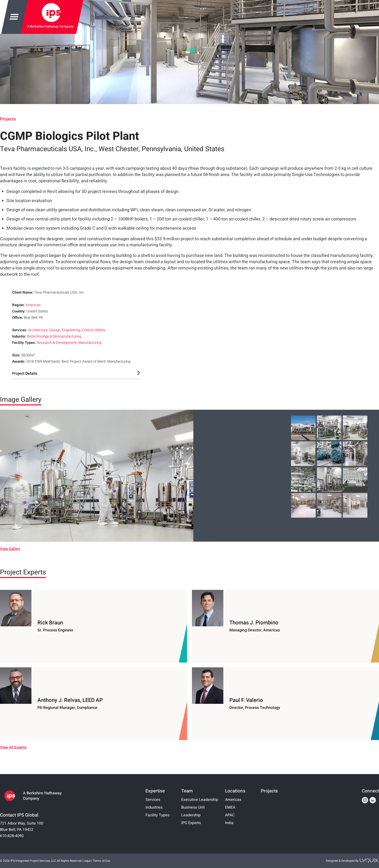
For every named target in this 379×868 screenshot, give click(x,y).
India (229, 823)
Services (153, 800)
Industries (154, 807)
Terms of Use (101, 861)
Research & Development (57, 343)
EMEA (230, 807)
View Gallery (10, 549)
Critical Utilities (94, 330)
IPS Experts (191, 823)
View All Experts (13, 747)
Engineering (71, 330)
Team (187, 791)
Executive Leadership (200, 800)
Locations (235, 791)
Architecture (38, 330)
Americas (33, 305)
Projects (8, 119)
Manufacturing (90, 343)
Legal (87, 861)
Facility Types (157, 815)
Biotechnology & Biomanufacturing (54, 336)
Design (55, 330)
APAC (230, 815)
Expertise (155, 791)
